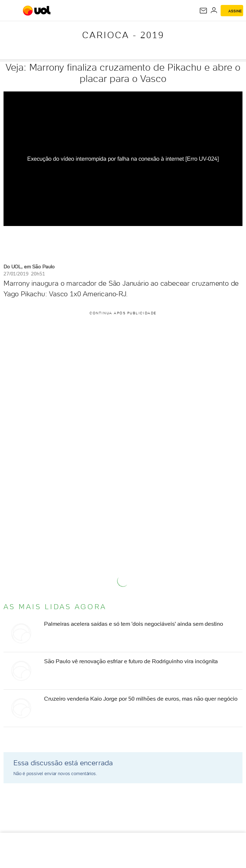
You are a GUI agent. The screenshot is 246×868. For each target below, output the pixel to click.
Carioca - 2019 (123, 35)
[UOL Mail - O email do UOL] (203, 11)
